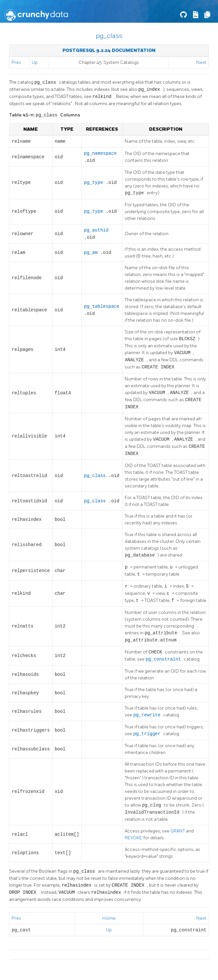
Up (35, 62)
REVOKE (134, 838)
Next (201, 62)
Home (109, 918)
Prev (16, 62)
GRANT (178, 831)
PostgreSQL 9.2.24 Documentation (109, 50)
